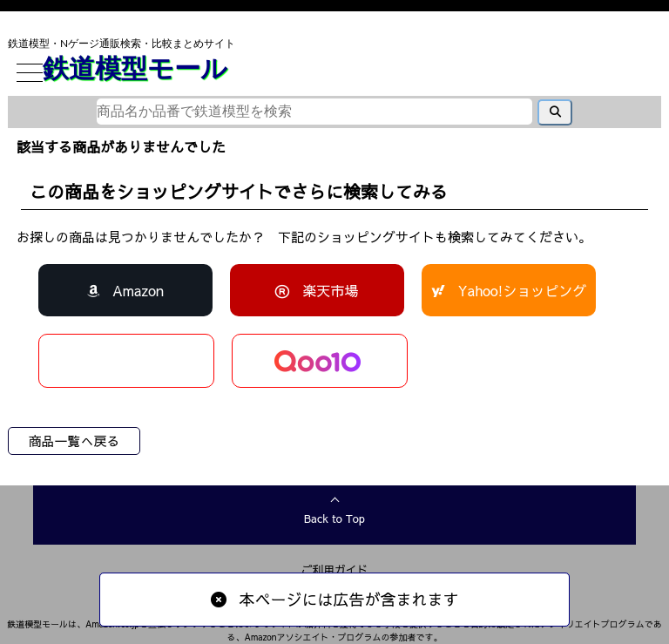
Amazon (138, 290)
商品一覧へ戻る (74, 441)
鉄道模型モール (135, 67)
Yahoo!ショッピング (523, 290)
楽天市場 (330, 290)
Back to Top (334, 519)
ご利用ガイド (335, 569)
